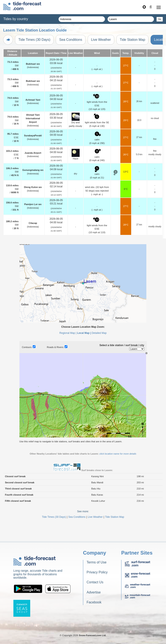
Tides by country (16, 19)
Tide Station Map (132, 40)
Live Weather (101, 40)
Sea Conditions (71, 40)
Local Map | (84, 333)
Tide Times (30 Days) (34, 40)
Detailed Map (99, 333)
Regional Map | (68, 333)
